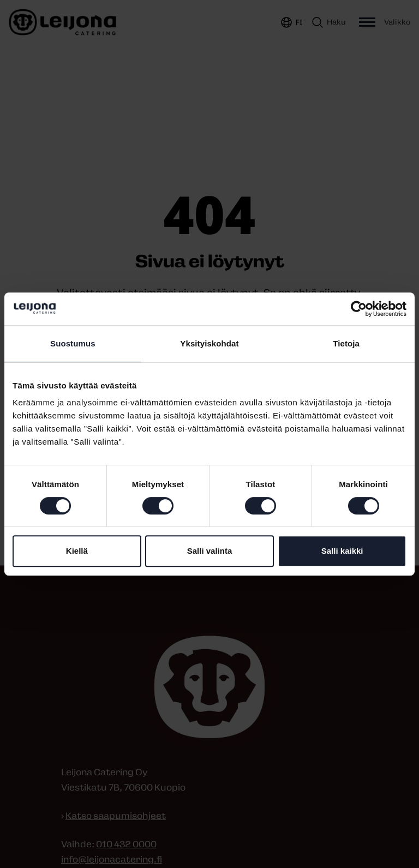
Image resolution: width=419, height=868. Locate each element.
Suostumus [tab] (73, 343)
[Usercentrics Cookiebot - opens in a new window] (359, 309)
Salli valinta (210, 551)
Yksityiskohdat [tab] (209, 343)
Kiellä (77, 551)
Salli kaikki (342, 551)
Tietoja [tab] (346, 343)
